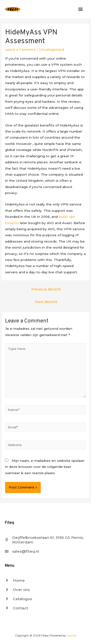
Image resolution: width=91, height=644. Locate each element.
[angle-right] (15, 580)
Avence (71, 636)
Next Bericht (46, 302)
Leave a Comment (21, 49)
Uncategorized (52, 49)
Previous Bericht (46, 289)
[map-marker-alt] (45, 540)
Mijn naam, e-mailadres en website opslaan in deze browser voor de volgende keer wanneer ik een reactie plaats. (45, 467)
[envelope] (22, 551)
